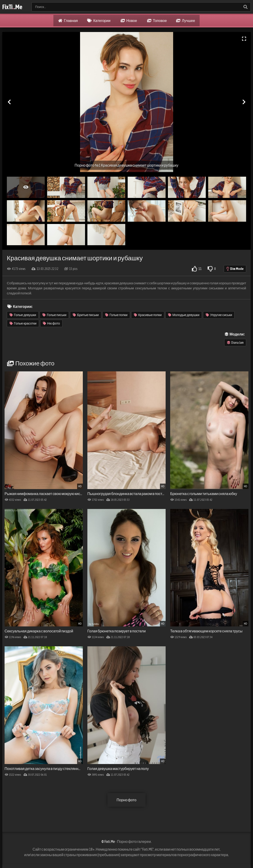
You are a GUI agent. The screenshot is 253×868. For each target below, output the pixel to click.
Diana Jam (235, 343)
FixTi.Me (12, 7)
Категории (99, 21)
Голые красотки (23, 323)
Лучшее (186, 21)
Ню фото (51, 323)
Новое (129, 21)
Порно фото (126, 800)
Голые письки (54, 315)
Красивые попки (148, 315)
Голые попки (116, 315)
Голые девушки (23, 315)
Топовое (157, 21)
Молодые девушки (184, 315)
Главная (68, 21)
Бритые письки (86, 315)
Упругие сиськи (219, 315)
